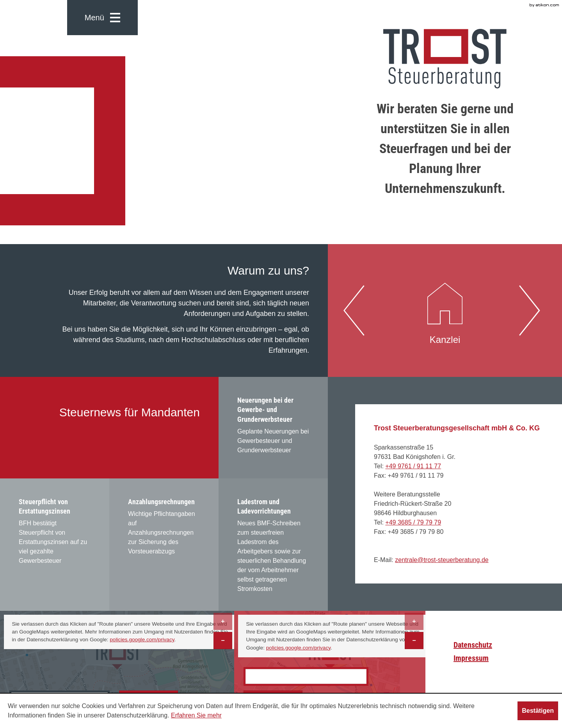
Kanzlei (445, 310)
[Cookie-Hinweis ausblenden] (538, 711)
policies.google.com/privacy (142, 640)
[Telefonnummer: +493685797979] (413, 522)
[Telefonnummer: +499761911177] (413, 466)
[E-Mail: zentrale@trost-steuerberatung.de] (442, 560)
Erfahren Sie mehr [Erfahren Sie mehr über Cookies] (196, 715)
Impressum (471, 658)
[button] (102, 18)
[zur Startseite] (445, 59)
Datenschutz (473, 645)
